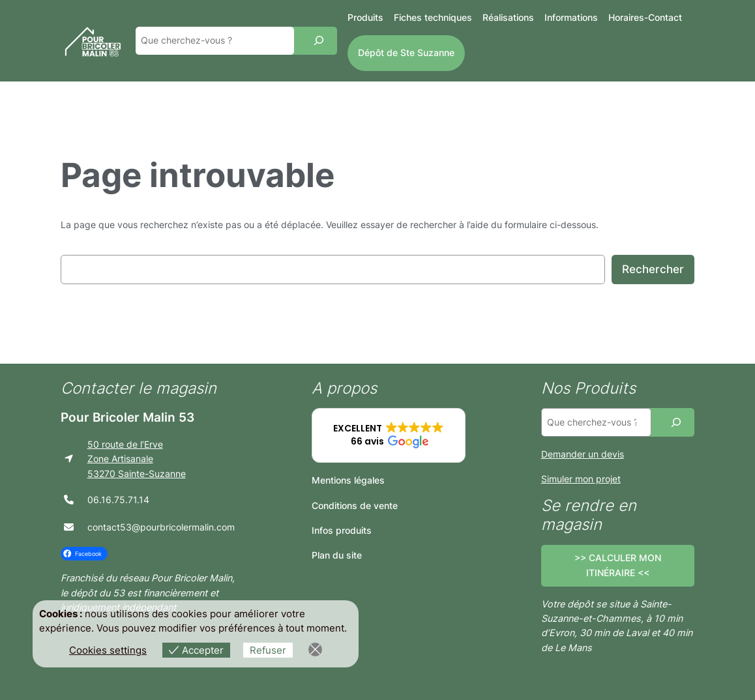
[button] (389, 435)
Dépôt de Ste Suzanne (406, 52)
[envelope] (69, 527)
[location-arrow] (69, 459)
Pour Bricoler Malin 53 (127, 417)
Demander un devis (583, 454)
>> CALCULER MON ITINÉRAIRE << (618, 565)
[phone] (69, 500)
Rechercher (653, 269)
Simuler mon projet (581, 479)
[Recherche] (319, 41)
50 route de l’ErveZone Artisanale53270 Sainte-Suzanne (137, 459)
